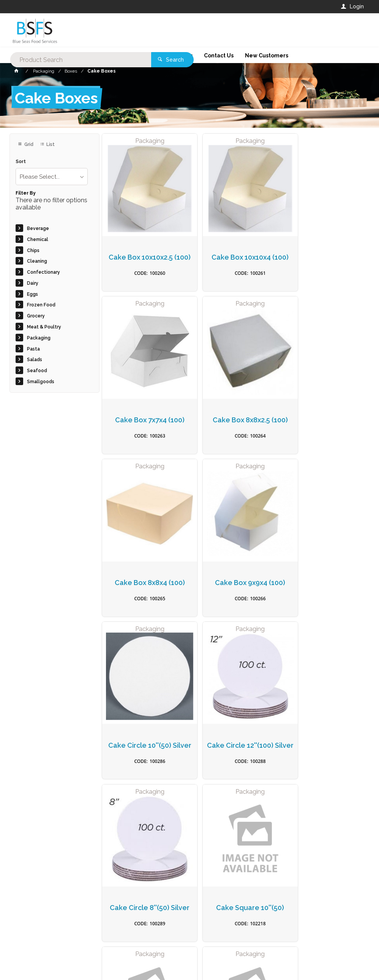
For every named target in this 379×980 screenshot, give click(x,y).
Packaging (39, 338)
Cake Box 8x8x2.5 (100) (144, 405)
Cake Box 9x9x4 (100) (325, 405)
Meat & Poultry (44, 327)
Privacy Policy (227, 818)
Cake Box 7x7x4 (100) (325, 250)
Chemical (38, 239)
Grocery (36, 316)
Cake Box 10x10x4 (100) (234, 254)
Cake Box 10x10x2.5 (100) (144, 254)
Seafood (37, 371)
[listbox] (52, 177)
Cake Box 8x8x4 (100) (235, 405)
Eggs (32, 294)
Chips (33, 251)
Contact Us (30, 928)
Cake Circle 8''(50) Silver (325, 565)
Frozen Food (41, 305)
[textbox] (159, 30)
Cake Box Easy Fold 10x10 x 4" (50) (325, 720)
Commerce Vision (54, 961)
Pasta (33, 349)
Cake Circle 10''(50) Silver (144, 565)
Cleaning (37, 261)
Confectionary (43, 272)
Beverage (38, 228)
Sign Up (344, 803)
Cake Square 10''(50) (144, 716)
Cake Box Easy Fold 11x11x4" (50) (234, 720)
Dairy (33, 283)
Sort (21, 162)
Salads (35, 360)
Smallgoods (41, 382)
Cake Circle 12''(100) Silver (235, 565)
